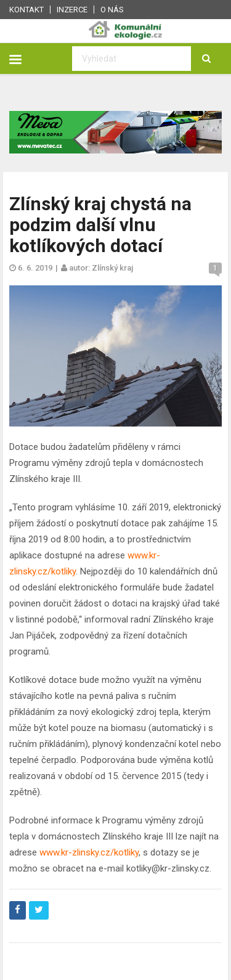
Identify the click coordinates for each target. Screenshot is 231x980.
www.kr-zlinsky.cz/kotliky (89, 852)
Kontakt (26, 10)
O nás (112, 10)
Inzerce (72, 10)
